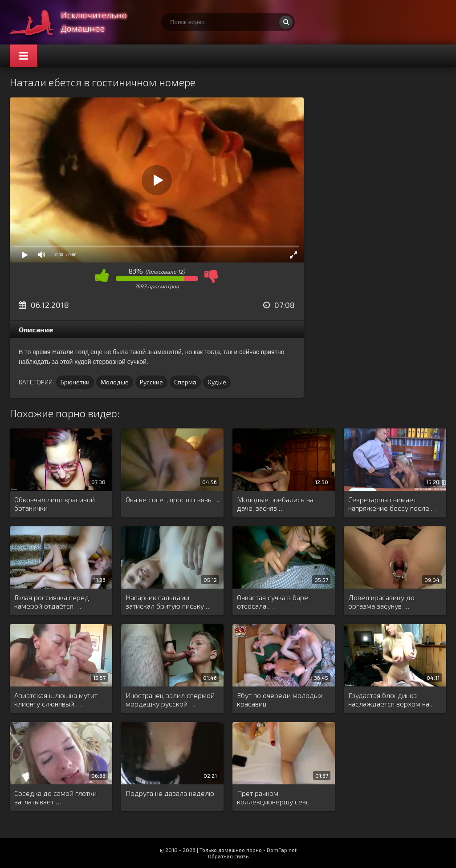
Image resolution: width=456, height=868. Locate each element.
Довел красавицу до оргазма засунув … (381, 602)
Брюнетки (75, 382)
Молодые (115, 382)
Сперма (185, 382)
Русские (151, 382)
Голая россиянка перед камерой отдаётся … (52, 602)
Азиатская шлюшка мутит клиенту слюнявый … (56, 699)
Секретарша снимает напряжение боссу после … (393, 504)
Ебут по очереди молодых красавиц (280, 699)
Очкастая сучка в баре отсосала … (273, 602)
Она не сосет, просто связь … (172, 499)
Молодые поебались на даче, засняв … (275, 504)
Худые (217, 382)
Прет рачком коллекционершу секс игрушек (273, 798)
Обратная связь (228, 856)
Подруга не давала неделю (170, 793)
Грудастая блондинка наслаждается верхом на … (393, 699)
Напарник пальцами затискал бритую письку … (169, 602)
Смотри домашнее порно (77, 22)
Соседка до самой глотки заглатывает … (55, 797)
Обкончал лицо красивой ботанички (55, 504)
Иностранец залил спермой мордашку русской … (170, 699)
